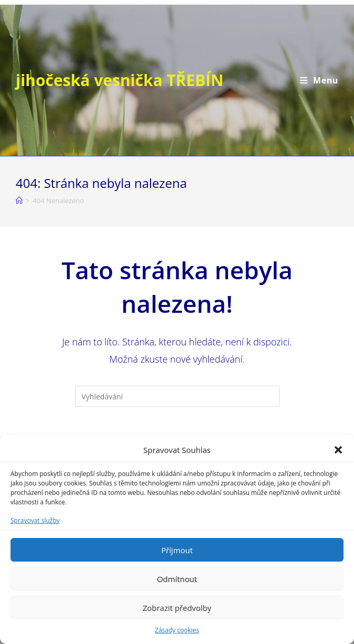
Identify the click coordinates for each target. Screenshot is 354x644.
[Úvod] (19, 200)
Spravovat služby (35, 520)
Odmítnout (177, 579)
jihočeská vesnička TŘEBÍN (120, 80)
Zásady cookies (177, 630)
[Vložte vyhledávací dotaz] (177, 396)
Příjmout (177, 550)
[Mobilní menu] (319, 80)
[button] (338, 450)
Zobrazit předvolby (177, 608)
